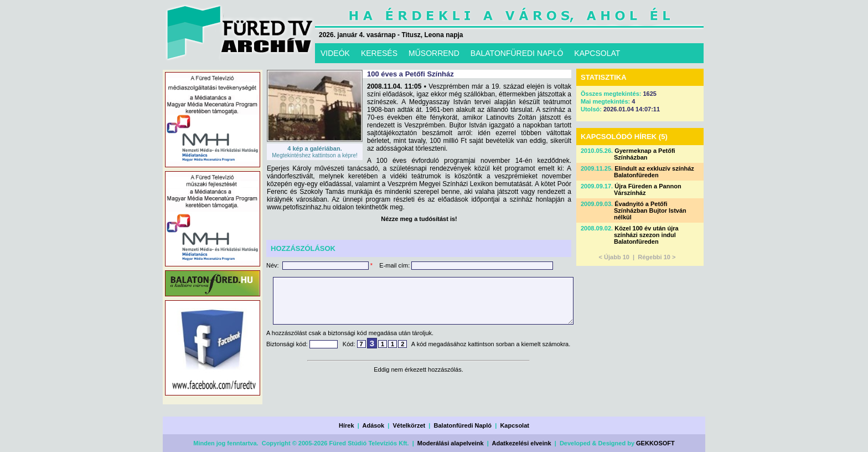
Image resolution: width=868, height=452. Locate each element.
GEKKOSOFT (655, 443)
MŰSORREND (434, 53)
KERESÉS (379, 53)
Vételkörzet (409, 425)
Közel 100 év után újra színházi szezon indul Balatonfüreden (646, 235)
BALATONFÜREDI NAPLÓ (517, 53)
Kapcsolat (515, 425)
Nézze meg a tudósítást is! (419, 219)
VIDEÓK (335, 53)
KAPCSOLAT (597, 53)
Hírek (347, 425)
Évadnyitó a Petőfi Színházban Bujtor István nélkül (650, 210)
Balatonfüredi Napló (463, 425)
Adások (373, 425)
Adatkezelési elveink (522, 443)
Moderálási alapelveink (451, 443)
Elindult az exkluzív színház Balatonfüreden (654, 172)
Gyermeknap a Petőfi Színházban (645, 154)
